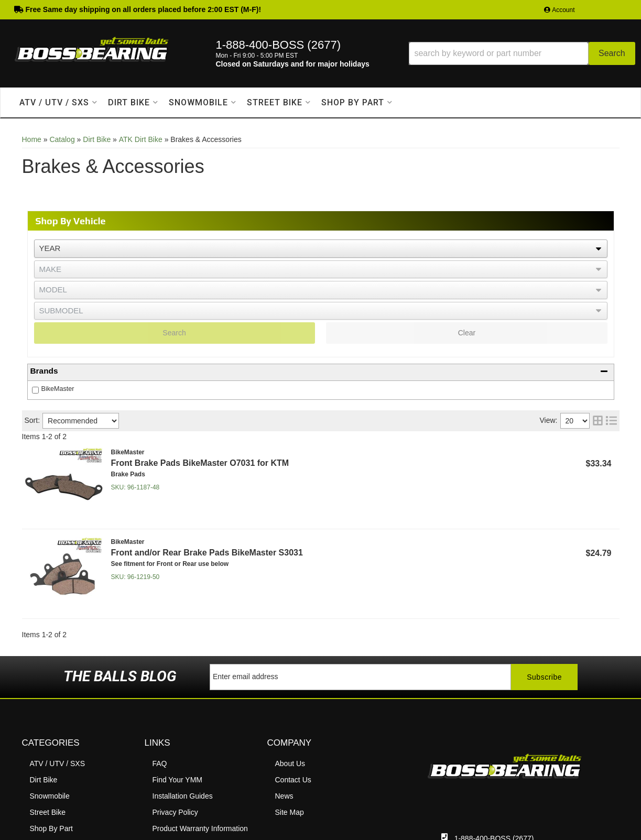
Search (174, 333)
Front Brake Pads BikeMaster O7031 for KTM (200, 463)
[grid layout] (598, 421)
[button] (522, 53)
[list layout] (611, 421)
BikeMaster (58, 389)
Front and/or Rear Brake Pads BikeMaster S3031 (207, 553)
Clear (467, 333)
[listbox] (321, 249)
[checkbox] (35, 390)
